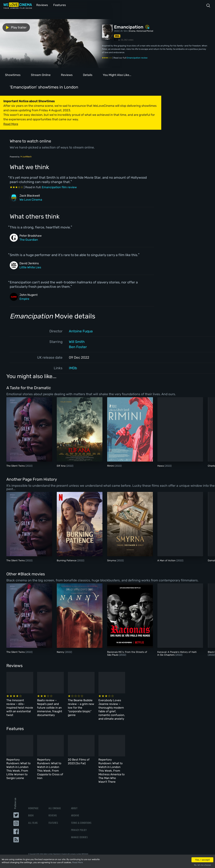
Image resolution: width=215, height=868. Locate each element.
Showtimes (13, 75)
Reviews (41, 5)
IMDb (73, 368)
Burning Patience (67, 560)
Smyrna (112, 560)
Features (58, 5)
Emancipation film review (59, 187)
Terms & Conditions (81, 810)
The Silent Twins (16, 466)
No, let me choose (202, 865)
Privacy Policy (79, 818)
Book (31, 803)
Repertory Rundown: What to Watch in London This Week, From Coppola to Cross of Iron (74, 760)
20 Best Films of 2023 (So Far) (122, 756)
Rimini (111, 466)
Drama (132, 31)
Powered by (21, 156)
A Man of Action (167, 560)
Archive (75, 803)
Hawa (161, 466)
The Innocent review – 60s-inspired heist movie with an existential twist (25, 705)
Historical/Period (145, 31)
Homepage (33, 796)
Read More (78, 862)
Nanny (61, 652)
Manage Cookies (79, 825)
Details (88, 75)
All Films (33, 810)
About (74, 796)
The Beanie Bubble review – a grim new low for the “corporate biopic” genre (121, 705)
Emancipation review (137, 57)
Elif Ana (61, 466)
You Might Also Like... (117, 75)
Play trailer (15, 27)
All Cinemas (55, 796)
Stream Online (41, 75)
